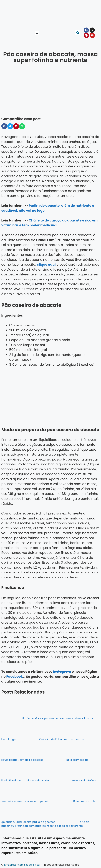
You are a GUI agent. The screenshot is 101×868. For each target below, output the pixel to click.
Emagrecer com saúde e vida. (22, 865)
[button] (37, 33)
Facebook (15, 677)
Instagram (62, 672)
